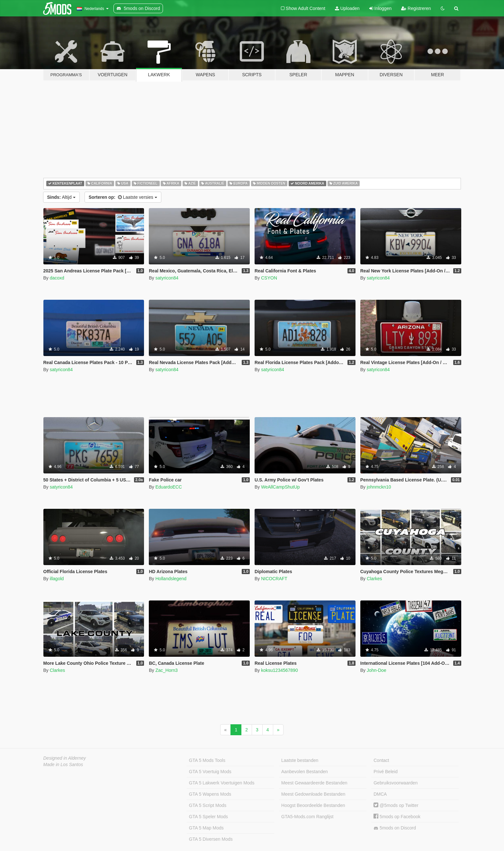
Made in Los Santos (63, 764)
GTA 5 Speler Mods (208, 817)
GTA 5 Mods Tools (207, 760)
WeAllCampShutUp (280, 487)
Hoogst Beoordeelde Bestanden (313, 805)
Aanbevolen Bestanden (305, 772)
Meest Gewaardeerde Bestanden (314, 783)
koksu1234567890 (279, 670)
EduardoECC (169, 487)
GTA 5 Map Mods (206, 828)
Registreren (416, 8)
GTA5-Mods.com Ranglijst (307, 817)
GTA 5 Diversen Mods (211, 839)
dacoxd (57, 278)
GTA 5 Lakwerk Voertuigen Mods (222, 783)
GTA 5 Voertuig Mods (210, 772)
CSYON (269, 278)
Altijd (61, 197)
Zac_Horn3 (166, 670)
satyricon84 (167, 278)
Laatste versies (123, 197)
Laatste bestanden (300, 760)
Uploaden (347, 8)
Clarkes (374, 579)
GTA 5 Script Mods (208, 805)
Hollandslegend (171, 579)
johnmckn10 (379, 487)
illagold (57, 579)
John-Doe (377, 670)
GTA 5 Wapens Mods (210, 794)
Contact (381, 760)
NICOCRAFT (274, 579)
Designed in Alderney (65, 758)
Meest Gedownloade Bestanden (313, 794)
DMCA (380, 794)
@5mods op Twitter (396, 805)
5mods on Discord (395, 828)
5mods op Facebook (397, 817)
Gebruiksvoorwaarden (396, 783)
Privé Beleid (386, 772)
